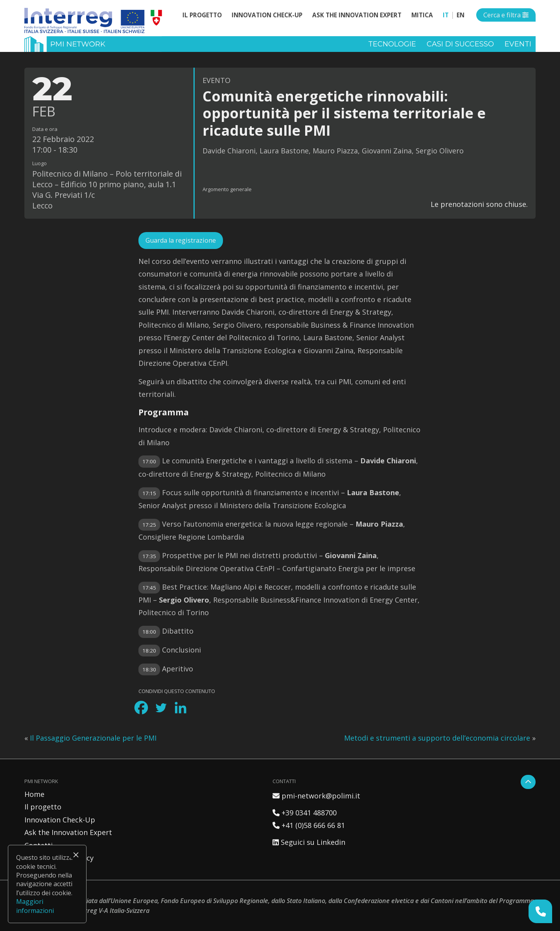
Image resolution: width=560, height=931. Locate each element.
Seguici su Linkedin (309, 842)
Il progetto (202, 15)
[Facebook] (141, 708)
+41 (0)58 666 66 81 (309, 825)
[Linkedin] (181, 708)
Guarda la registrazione (181, 240)
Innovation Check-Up (267, 15)
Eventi (518, 44)
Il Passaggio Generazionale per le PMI (93, 738)
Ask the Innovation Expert (357, 15)
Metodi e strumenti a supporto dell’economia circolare (437, 738)
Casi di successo (460, 44)
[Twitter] (161, 708)
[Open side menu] (506, 15)
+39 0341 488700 (305, 813)
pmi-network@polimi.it (316, 796)
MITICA (422, 15)
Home (34, 794)
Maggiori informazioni (35, 906)
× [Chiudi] (76, 855)
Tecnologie (392, 44)
